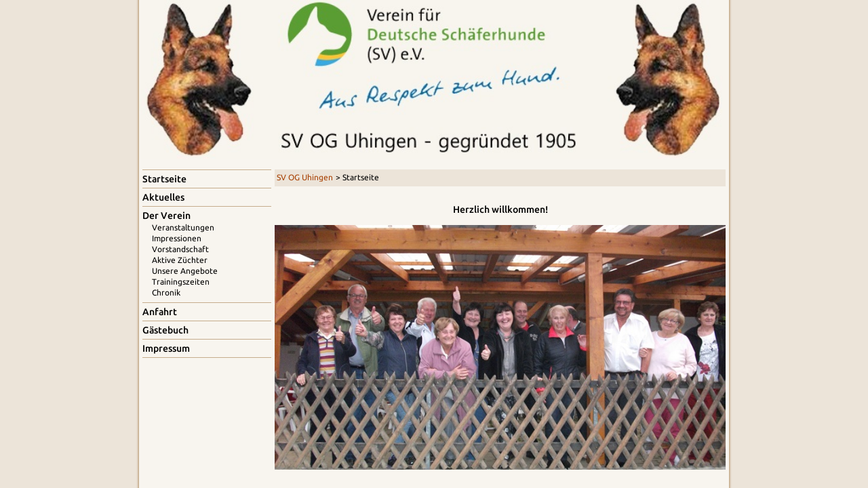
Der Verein (166, 216)
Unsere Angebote (185, 271)
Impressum (166, 348)
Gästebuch (165, 330)
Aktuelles (163, 197)
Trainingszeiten (181, 282)
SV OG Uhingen (305, 177)
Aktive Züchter (180, 260)
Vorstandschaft (180, 249)
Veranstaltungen (183, 227)
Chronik (166, 292)
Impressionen (177, 238)
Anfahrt (160, 312)
